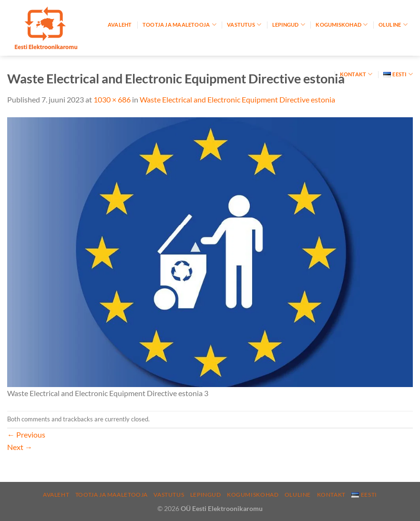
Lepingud (289, 25)
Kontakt (356, 74)
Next (20, 447)
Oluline (393, 25)
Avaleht (120, 25)
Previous (26, 434)
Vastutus (244, 25)
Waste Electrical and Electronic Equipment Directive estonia (237, 99)
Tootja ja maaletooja (179, 25)
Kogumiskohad (342, 25)
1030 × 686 (112, 99)
